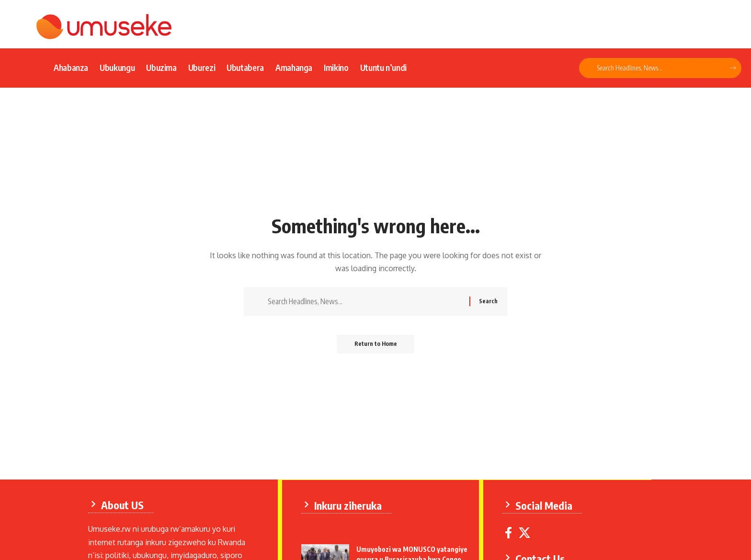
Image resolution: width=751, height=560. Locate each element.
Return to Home (376, 346)
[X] (525, 532)
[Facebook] (509, 532)
